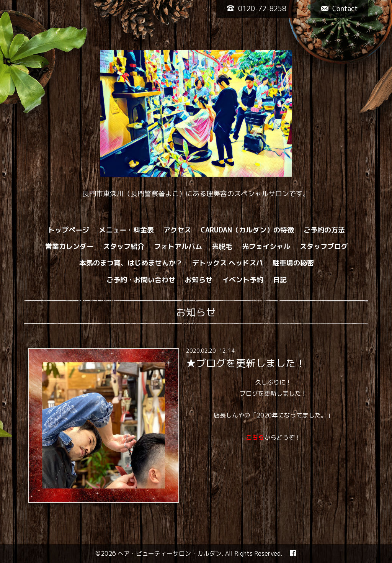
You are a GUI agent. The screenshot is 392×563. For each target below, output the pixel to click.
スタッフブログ (324, 246)
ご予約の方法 (324, 230)
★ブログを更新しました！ (246, 363)
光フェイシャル (266, 246)
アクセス (177, 230)
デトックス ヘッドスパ (228, 263)
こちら (255, 437)
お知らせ (199, 280)
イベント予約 (243, 280)
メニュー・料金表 (126, 230)
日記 (280, 280)
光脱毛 (222, 246)
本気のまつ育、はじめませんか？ (131, 263)
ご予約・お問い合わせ (141, 280)
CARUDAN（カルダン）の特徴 (247, 230)
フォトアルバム (178, 246)
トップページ (69, 230)
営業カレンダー (69, 246)
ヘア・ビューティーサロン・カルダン (170, 553)
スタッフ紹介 (124, 246)
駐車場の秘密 (293, 263)
